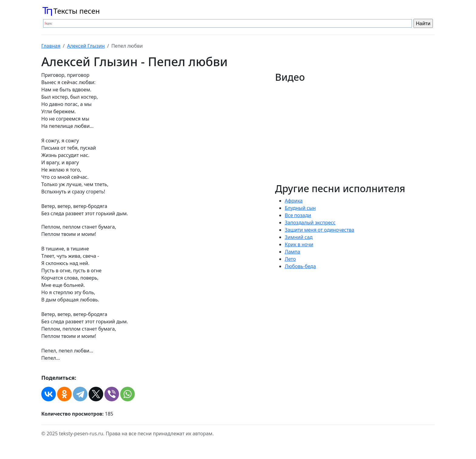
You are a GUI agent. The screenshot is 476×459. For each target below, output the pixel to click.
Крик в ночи (299, 244)
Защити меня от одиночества (320, 230)
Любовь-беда (300, 266)
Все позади (298, 215)
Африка (294, 201)
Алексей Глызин (86, 46)
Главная (51, 46)
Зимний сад (299, 237)
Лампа (292, 252)
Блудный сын (300, 208)
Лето (290, 259)
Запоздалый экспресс (310, 223)
